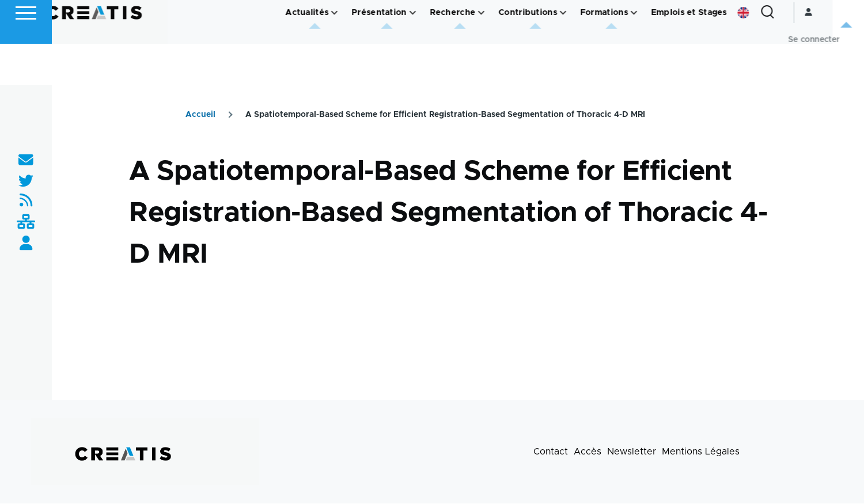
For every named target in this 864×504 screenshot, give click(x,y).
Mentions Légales (701, 452)
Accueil (200, 115)
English (775, 54)
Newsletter (632, 452)
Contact (551, 452)
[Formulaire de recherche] (799, 54)
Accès (588, 452)
